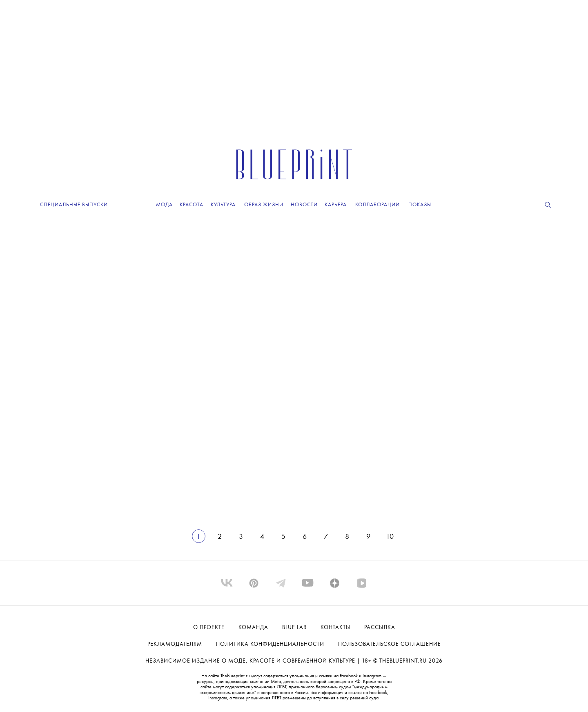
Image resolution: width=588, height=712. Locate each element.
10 (390, 537)
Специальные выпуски (74, 205)
